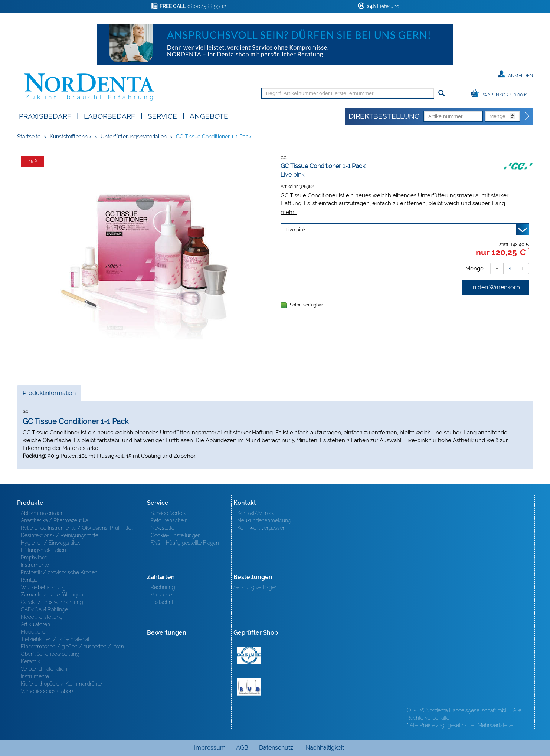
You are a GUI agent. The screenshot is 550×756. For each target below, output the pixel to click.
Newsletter (163, 528)
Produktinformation (49, 395)
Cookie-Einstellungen (176, 535)
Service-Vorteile (169, 513)
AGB (242, 748)
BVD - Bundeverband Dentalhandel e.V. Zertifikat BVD (249, 687)
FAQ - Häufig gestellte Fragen (185, 543)
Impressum (210, 748)
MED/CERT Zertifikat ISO (249, 655)
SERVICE (162, 116)
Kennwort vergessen (261, 528)
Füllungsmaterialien (43, 550)
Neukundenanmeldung (264, 520)
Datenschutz (276, 748)
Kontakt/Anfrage (256, 513)
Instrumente (35, 565)
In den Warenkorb (496, 287)
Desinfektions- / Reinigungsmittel (60, 535)
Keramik (30, 661)
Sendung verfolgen (256, 587)
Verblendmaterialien (44, 669)
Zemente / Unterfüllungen (52, 595)
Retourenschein (169, 520)
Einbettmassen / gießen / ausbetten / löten (72, 647)
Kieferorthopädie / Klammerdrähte (61, 684)
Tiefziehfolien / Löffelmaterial (55, 639)
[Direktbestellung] (527, 116)
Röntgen (31, 580)
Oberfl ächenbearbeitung (50, 654)
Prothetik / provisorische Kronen (59, 572)
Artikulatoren (35, 624)
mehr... (289, 212)
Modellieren (35, 632)
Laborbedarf (109, 116)
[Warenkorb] (501, 94)
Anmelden (515, 74)
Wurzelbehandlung (43, 587)
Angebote (209, 116)
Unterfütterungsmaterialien (134, 137)
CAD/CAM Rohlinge (44, 609)
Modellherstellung (42, 617)
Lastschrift (163, 602)
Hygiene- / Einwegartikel (50, 543)
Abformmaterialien (42, 513)
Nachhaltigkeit (325, 748)
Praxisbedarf (45, 116)
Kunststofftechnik (71, 137)
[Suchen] (441, 93)
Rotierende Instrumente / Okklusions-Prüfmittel (77, 528)
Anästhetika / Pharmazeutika (54, 520)
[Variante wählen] (405, 229)
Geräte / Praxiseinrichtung (52, 602)
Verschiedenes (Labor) (47, 691)
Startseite (29, 137)
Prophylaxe (34, 558)
